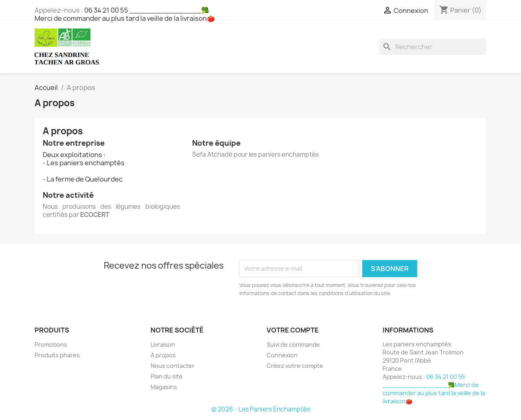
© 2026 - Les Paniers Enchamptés (261, 409)
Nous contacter (173, 366)
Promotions (51, 345)
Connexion (282, 355)
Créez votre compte (295, 366)
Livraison (163, 345)
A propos (163, 355)
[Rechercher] (433, 47)
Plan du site (167, 376)
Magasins (164, 387)
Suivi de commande (293, 345)
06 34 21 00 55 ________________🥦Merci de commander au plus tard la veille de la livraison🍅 (125, 14)
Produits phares (57, 355)
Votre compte (293, 330)
